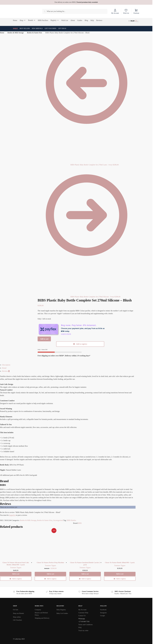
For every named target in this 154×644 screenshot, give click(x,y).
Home (2, 33)
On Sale (16, 610)
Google (103, 616)
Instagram (103, 613)
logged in (12, 515)
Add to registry (82, 344)
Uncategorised (58, 520)
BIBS (80, 523)
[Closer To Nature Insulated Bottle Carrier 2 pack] (85, 544)
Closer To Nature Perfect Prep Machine (50, 563)
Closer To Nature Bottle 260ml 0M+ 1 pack (120, 563)
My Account (115, 11)
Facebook (103, 610)
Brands (32, 20)
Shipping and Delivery (42, 618)
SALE (15, 28)
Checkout (136, 11)
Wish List (126, 11)
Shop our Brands (18, 613)
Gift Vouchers (50, 28)
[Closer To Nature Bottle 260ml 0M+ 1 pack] (120, 544)
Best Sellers (25, 28)
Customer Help (83, 613)
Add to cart (44, 339)
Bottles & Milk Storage (16, 33)
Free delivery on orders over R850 (76, 2)
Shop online (17, 617)
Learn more (66, 334)
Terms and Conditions (85, 625)
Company (38, 610)
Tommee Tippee (16, 568)
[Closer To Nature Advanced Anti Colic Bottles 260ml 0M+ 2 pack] (16, 544)
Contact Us (82, 616)
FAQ (80, 627)
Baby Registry (61, 610)
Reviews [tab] (6, 371)
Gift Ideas (62, 28)
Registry (55, 20)
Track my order (83, 630)
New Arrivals (37, 28)
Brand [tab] (4, 368)
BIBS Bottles (71, 520)
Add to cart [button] (16, 574)
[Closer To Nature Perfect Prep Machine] (50, 544)
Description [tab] (6, 365)
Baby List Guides (62, 613)
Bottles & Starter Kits (35, 33)
